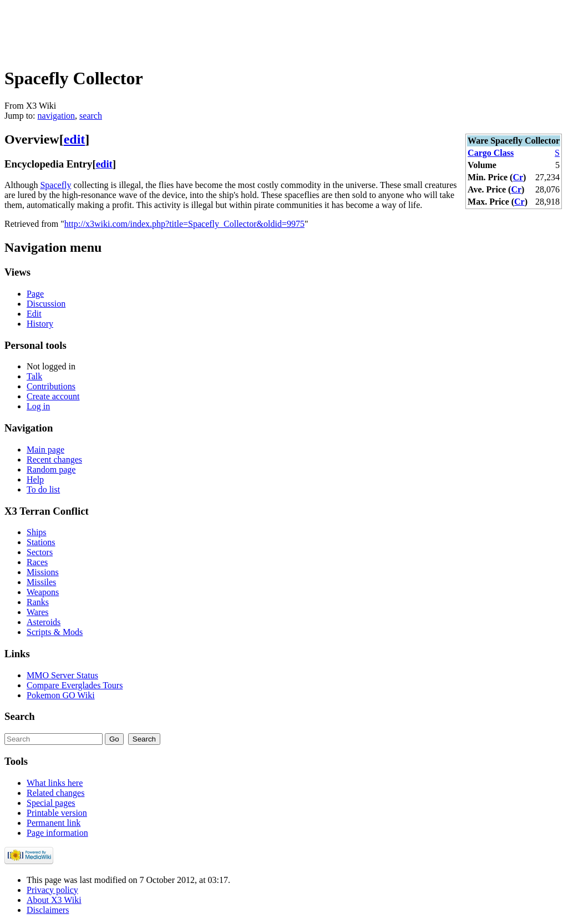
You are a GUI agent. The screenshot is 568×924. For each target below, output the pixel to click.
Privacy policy (52, 890)
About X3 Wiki (54, 900)
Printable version (57, 813)
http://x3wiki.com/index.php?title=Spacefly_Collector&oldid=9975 (184, 224)
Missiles (41, 582)
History (40, 324)
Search (20, 716)
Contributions (51, 386)
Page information (57, 833)
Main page (45, 450)
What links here (55, 783)
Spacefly (55, 185)
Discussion (46, 304)
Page (35, 294)
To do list (43, 489)
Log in (38, 406)
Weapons (43, 592)
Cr (518, 177)
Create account (53, 396)
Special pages (51, 803)
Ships (37, 532)
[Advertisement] (206, 29)
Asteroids (44, 622)
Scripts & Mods (55, 632)
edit (75, 139)
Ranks (38, 602)
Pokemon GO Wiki (61, 695)
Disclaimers (48, 910)
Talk (34, 376)
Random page (51, 469)
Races (37, 562)
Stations (41, 542)
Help (35, 479)
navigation (57, 116)
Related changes (55, 793)
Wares (38, 612)
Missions (43, 572)
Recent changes (54, 460)
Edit (34, 314)
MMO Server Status (62, 675)
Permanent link (54, 823)
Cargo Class (491, 153)
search (91, 116)
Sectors (40, 552)
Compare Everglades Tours (75, 685)
